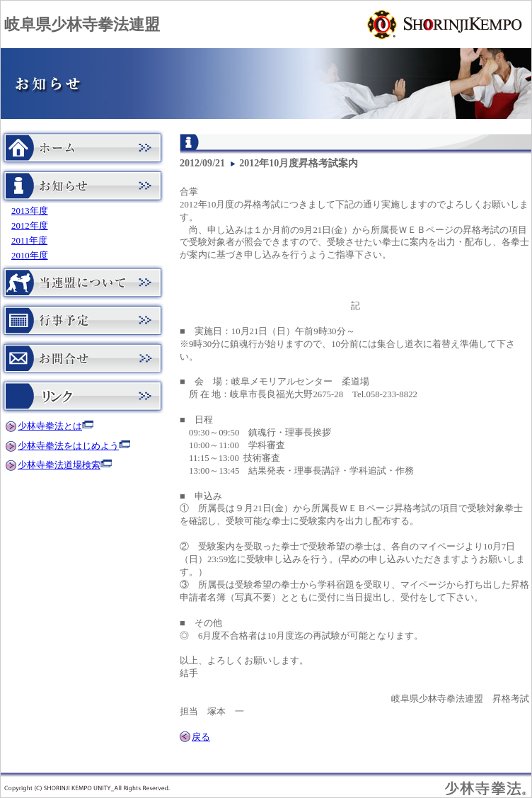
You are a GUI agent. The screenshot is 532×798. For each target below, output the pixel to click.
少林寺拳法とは (50, 426)
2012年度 (30, 226)
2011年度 (29, 241)
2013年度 (30, 211)
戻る (201, 737)
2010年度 (30, 256)
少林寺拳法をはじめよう (68, 446)
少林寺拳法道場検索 (59, 465)
